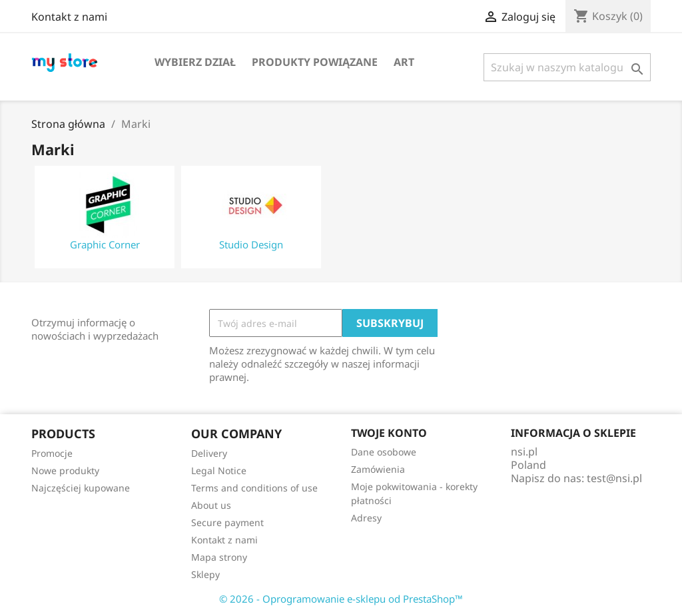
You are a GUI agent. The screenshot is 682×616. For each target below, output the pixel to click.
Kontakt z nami (69, 17)
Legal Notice (219, 470)
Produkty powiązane (315, 62)
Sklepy (205, 574)
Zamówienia (378, 469)
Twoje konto (389, 433)
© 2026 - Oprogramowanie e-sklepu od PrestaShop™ (341, 599)
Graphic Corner (105, 244)
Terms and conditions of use (254, 488)
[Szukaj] (567, 67)
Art (404, 62)
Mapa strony (219, 557)
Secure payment (227, 522)
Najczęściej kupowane (81, 488)
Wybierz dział (195, 62)
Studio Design (251, 244)
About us (211, 505)
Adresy (366, 518)
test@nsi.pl (614, 478)
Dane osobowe (384, 452)
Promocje (52, 453)
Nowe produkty (65, 470)
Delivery (209, 453)
